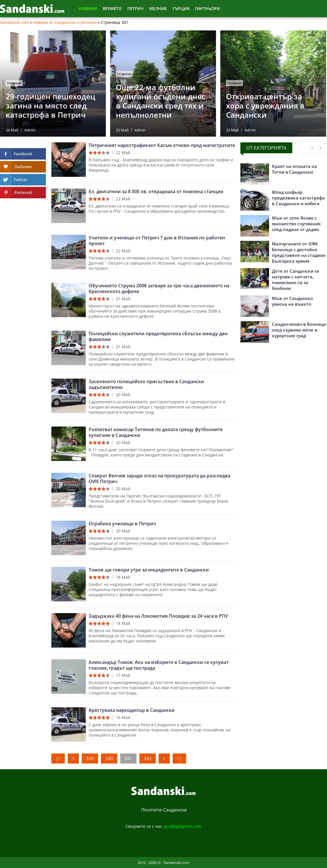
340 (109, 758)
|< (58, 758)
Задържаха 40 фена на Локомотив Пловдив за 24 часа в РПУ (158, 616)
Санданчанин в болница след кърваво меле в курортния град (299, 330)
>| (179, 758)
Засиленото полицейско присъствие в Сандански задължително (146, 384)
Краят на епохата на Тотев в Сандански (294, 169)
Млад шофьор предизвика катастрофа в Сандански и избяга (298, 198)
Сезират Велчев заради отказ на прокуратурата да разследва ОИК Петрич (159, 478)
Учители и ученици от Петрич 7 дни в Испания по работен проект (157, 241)
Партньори (208, 8)
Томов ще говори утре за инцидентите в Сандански (149, 570)
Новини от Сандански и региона (65, 22)
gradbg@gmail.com (183, 826)
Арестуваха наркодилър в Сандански (132, 710)
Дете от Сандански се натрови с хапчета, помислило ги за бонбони (296, 280)
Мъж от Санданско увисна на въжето (292, 301)
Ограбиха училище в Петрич (122, 524)
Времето (112, 8)
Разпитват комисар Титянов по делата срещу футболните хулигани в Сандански (156, 432)
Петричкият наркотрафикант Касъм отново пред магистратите (162, 145)
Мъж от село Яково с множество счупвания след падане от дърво (296, 224)
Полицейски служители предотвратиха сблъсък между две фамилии (158, 336)
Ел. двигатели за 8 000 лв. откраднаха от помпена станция (156, 191)
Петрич (135, 8)
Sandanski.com (14, 22)
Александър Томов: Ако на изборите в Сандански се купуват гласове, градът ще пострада (159, 665)
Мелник (158, 8)
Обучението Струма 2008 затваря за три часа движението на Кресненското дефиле (159, 288)
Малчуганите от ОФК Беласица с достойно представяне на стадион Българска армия (299, 252)
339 (90, 758)
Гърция (181, 8)
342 (148, 758)
